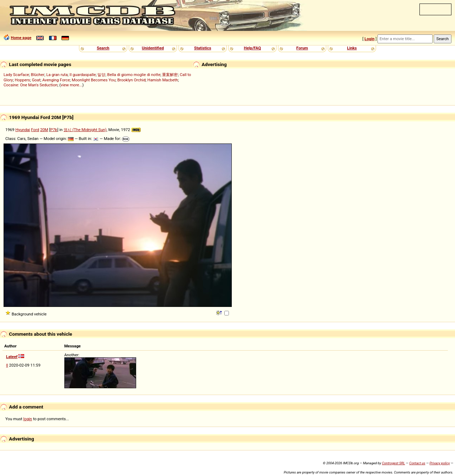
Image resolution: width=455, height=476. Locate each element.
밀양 (101, 75)
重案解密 (170, 75)
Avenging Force (56, 80)
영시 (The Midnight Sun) (85, 130)
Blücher (38, 75)
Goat (36, 80)
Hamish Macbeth (163, 80)
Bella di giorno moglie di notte (134, 75)
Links (352, 48)
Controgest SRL (393, 463)
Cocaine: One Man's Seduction (31, 85)
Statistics (203, 48)
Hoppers (22, 80)
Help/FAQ (252, 48)
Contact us (417, 463)
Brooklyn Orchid (131, 80)
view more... (72, 85)
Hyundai (23, 130)
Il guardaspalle (83, 75)
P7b (54, 130)
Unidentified (153, 48)
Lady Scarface (16, 75)
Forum (302, 48)
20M (44, 130)
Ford (35, 130)
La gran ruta (57, 75)
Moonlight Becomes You (94, 80)
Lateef (12, 357)
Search (103, 48)
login (28, 419)
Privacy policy (440, 463)
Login (369, 39)
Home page (21, 38)
